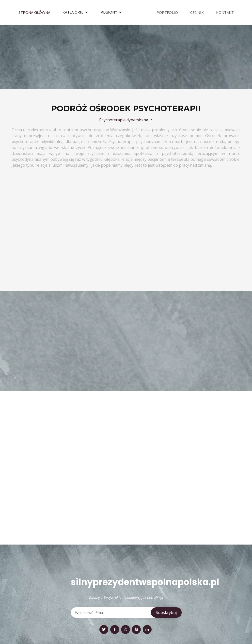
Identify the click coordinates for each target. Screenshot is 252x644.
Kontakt (225, 12)
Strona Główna (34, 12)
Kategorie (73, 12)
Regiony (109, 12)
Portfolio (167, 12)
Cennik (197, 12)
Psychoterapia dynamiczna (126, 120)
